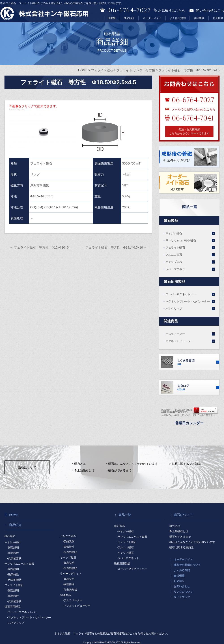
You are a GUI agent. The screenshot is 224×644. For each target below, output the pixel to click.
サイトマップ (182, 597)
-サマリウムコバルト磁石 (132, 537)
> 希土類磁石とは (83, 470)
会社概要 (199, 18)
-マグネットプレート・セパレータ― (29, 617)
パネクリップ (174, 309)
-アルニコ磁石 (125, 547)
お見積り (218, 18)
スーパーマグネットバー (181, 294)
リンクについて (183, 592)
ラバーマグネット (177, 269)
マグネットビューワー (179, 341)
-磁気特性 (13, 553)
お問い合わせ (182, 586)
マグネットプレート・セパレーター (188, 301)
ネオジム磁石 (174, 233)
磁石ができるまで (180, 537)
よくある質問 (178, 18)
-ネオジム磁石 (125, 531)
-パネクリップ (16, 623)
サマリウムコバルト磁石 (181, 240)
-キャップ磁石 (125, 553)
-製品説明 (13, 548)
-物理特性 (69, 584)
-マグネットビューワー (77, 606)
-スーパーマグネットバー (22, 612)
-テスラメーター (73, 600)
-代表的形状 (14, 558)
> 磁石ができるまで (119, 470)
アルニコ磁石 (174, 255)
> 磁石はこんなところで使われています (132, 464)
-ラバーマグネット (128, 558)
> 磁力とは (79, 464)
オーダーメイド (152, 18)
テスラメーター (175, 334)
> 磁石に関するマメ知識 (185, 464)
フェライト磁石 (175, 248)
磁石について (27, 467)
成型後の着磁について (187, 565)
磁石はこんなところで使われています (192, 542)
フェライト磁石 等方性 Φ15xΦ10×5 (39, 247)
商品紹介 (129, 18)
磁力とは (175, 526)
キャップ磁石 (174, 262)
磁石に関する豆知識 (181, 547)
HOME (112, 18)
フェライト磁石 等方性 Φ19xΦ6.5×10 (116, 247)
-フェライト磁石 (127, 542)
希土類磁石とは (179, 531)
